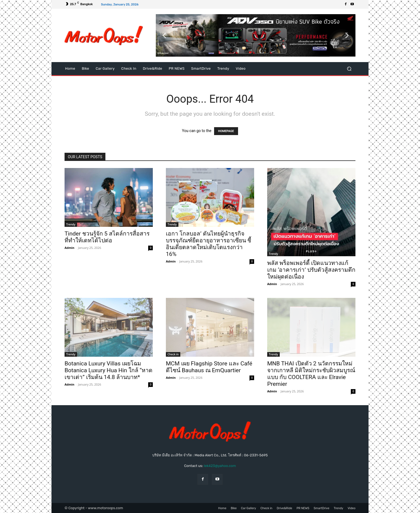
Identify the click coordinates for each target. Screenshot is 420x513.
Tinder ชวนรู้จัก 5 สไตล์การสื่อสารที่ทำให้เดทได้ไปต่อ (107, 237)
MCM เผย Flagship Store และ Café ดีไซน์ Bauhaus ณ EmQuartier (209, 367)
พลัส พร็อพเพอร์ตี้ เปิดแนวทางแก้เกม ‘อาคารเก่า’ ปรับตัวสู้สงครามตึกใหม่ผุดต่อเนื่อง (311, 270)
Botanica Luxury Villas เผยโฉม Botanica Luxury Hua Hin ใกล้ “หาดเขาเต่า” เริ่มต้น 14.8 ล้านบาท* (109, 370)
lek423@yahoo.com (220, 466)
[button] (256, 35)
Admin (69, 248)
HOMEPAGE (226, 131)
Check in (173, 354)
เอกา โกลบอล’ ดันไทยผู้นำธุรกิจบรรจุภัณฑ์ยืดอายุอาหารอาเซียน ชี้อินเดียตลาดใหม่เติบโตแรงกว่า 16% (209, 244)
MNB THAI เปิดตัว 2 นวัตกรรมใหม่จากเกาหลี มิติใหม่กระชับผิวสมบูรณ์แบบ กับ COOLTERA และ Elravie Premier (311, 374)
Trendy (71, 224)
